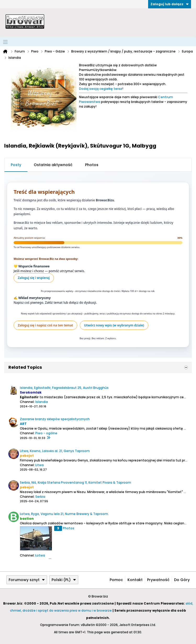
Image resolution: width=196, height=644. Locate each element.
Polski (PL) (64, 580)
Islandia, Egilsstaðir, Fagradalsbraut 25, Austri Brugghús (64, 388)
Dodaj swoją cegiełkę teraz (101, 89)
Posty (16, 165)
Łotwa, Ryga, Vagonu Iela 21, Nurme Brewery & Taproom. (64, 514)
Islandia (42, 402)
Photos (92, 165)
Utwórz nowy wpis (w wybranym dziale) (114, 325)
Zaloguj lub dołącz (170, 4)
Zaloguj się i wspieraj (34, 278)
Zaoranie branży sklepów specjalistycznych (55, 419)
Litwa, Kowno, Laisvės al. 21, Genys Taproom (55, 451)
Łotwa (40, 555)
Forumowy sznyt (27, 580)
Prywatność (158, 580)
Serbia (40, 497)
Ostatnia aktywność (53, 165)
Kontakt (135, 580)
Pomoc (116, 580)
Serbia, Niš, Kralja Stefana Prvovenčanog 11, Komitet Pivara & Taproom (75, 482)
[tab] (16, 165)
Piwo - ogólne (46, 433)
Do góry (182, 580)
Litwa (40, 465)
